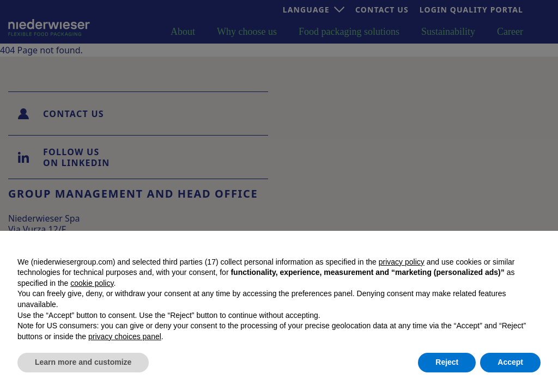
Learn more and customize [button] (83, 362)
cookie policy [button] (92, 283)
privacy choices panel (125, 336)
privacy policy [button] (402, 262)
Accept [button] (510, 362)
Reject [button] (447, 362)
